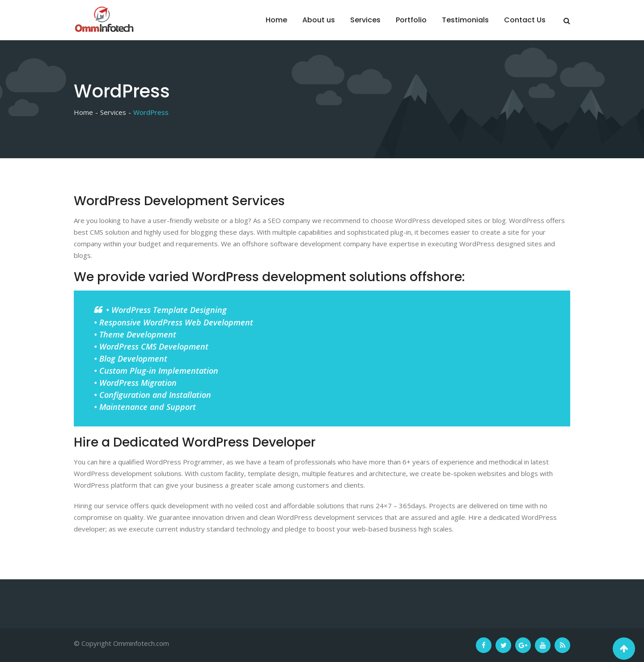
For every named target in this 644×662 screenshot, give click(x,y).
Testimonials (465, 20)
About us (319, 20)
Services (365, 20)
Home (276, 20)
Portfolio (411, 20)
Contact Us (525, 20)
